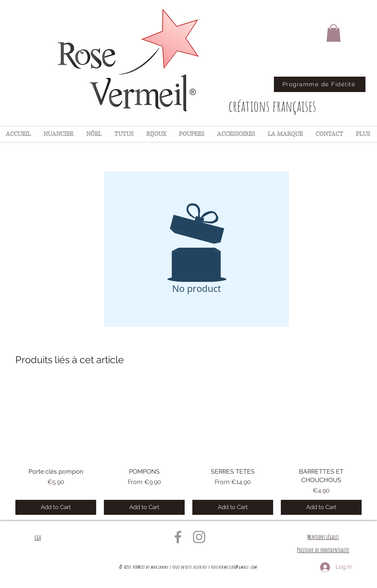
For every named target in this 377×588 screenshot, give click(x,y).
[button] (334, 33)
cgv (38, 537)
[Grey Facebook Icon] (178, 537)
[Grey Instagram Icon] (199, 537)
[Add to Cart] (56, 507)
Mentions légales (323, 537)
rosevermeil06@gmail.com (234, 567)
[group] (188, 448)
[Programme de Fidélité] (320, 84)
